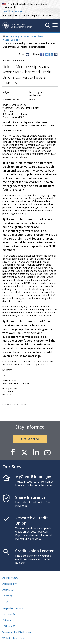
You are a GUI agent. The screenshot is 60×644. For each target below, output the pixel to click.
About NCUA (10, 578)
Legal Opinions (12, 40)
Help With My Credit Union (15, 15)
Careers (7, 596)
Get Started (30, 439)
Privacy (7, 620)
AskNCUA (8, 590)
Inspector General (13, 608)
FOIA (5, 602)
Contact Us (49, 16)
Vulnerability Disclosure (17, 632)
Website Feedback (13, 638)
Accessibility (10, 584)
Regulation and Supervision (29, 36)
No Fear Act (9, 614)
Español (36, 16)
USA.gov (7, 626)
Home (9, 36)
